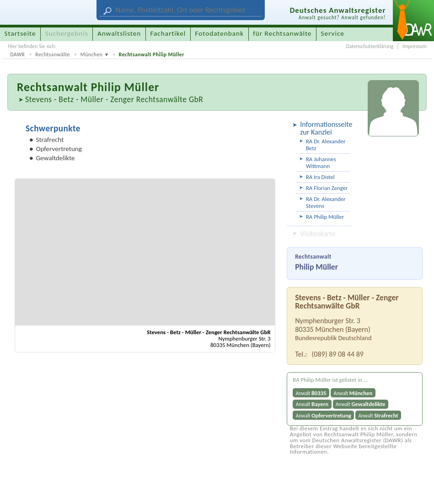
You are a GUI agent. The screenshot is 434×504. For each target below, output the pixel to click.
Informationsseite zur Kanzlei (325, 128)
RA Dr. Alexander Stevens (326, 202)
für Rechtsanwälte (282, 33)
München (92, 54)
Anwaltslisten (119, 33)
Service (333, 33)
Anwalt (311, 393)
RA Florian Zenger (327, 188)
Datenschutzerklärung (370, 46)
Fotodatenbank (220, 33)
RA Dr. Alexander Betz (326, 145)
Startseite (20, 33)
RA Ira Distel (320, 177)
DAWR (17, 54)
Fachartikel (168, 33)
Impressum (415, 46)
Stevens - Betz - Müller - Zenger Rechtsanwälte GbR (114, 99)
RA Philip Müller (325, 217)
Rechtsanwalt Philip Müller (152, 54)
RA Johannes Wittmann (321, 163)
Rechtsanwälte (53, 54)
